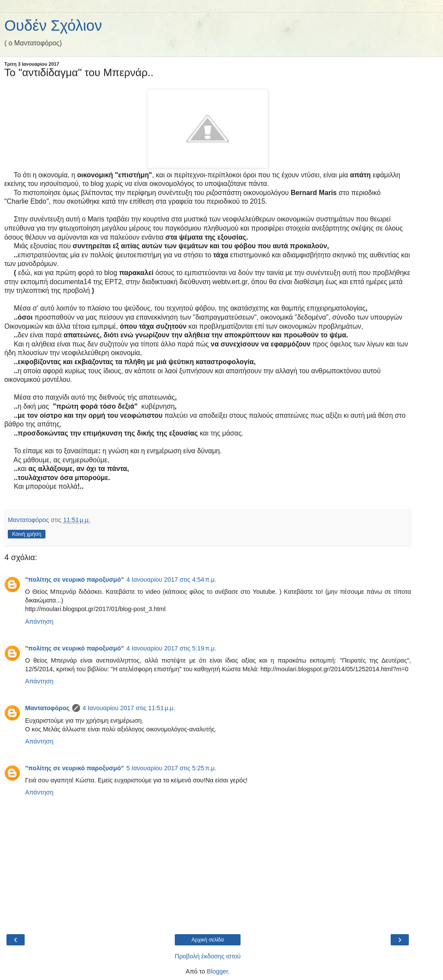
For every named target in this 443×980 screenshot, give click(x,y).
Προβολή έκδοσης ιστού (208, 956)
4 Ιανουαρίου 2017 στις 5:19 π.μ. (171, 648)
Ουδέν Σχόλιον (53, 26)
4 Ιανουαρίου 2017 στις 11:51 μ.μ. (129, 708)
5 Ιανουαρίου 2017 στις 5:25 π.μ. (171, 768)
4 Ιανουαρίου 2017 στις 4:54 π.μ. (171, 580)
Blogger (217, 971)
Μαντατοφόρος (47, 708)
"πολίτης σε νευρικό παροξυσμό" (74, 580)
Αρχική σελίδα (208, 940)
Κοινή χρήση (27, 534)
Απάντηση (39, 621)
